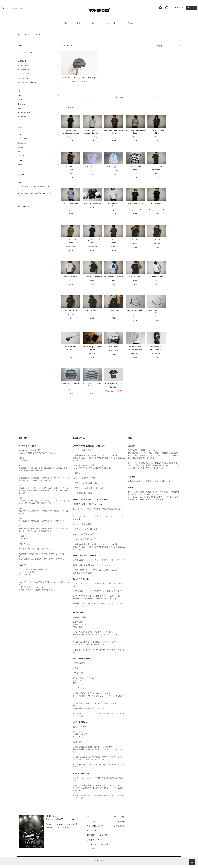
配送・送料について (95, 826)
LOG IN (180, 8)
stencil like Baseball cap (92, 203)
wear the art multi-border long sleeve (71, 385)
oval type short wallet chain (135, 312)
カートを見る (120, 821)
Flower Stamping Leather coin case (92, 348)
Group (96, 23)
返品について (92, 831)
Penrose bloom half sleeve (92, 276)
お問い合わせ (120, 826)
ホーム (90, 817)
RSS (88, 849)
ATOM (94, 849)
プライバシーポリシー (96, 840)
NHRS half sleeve (135, 276)
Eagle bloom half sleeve (114, 383)
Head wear (29, 35)
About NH (114, 23)
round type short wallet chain (157, 312)
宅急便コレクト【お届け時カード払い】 (89, 504)
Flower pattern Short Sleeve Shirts (157, 168)
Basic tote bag (114, 347)
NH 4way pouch (114, 310)
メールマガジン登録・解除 (98, 844)
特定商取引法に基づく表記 (98, 835)
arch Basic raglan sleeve (114, 167)
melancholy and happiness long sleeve (135, 348)
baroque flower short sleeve (114, 205)
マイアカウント (120, 817)
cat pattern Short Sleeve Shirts (157, 132)
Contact (131, 23)
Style (80, 23)
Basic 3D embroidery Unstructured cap (79, 77)
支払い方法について (95, 821)
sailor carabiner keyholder (71, 348)
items (191, 8)
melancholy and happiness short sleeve (71, 132)
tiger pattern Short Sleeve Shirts (114, 132)
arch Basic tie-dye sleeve (92, 167)
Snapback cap (41, 35)
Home (67, 23)
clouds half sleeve (135, 240)
